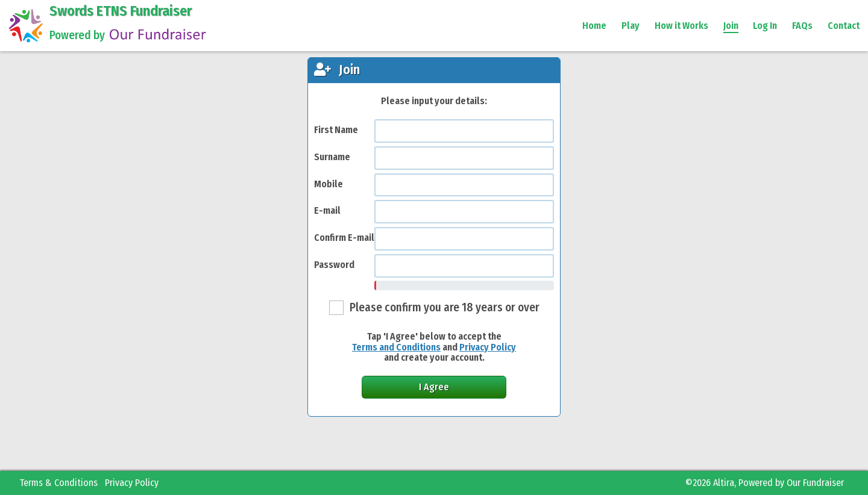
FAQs (802, 26)
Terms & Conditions (58, 483)
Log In (765, 26)
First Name (336, 130)
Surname (332, 157)
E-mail (327, 210)
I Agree (434, 387)
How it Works (681, 26)
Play (631, 26)
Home (594, 26)
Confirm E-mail (344, 238)
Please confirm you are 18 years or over (445, 307)
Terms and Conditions (396, 347)
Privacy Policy (488, 347)
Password (334, 265)
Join (731, 26)
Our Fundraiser (815, 483)
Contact (844, 26)
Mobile (329, 184)
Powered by (129, 35)
